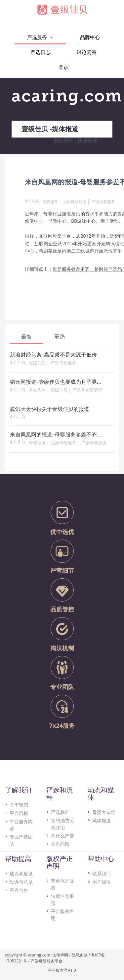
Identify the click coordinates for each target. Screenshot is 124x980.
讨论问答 (87, 52)
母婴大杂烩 (104, 812)
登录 (63, 67)
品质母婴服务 (75, 202)
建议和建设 (21, 873)
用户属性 (102, 882)
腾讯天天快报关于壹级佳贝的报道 (50, 410)
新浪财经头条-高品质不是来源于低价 (53, 355)
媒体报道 (102, 820)
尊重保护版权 (62, 884)
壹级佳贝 (37, 363)
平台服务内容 (21, 825)
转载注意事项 (62, 899)
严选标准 (60, 812)
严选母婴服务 (103, 202)
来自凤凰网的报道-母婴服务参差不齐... (55, 435)
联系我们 (102, 873)
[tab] (26, 336)
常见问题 (60, 844)
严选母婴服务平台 (47, 961)
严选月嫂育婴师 (87, 391)
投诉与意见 (21, 882)
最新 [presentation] (26, 337)
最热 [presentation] (60, 336)
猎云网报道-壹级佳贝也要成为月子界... (55, 382)
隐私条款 (80, 955)
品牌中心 (90, 37)
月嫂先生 (37, 391)
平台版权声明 (62, 915)
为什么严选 (62, 836)
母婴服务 (50, 202)
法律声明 (60, 955)
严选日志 (40, 52)
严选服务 (40, 37)
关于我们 (19, 805)
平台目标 (19, 813)
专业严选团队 (21, 840)
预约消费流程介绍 (62, 824)
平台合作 (19, 890)
